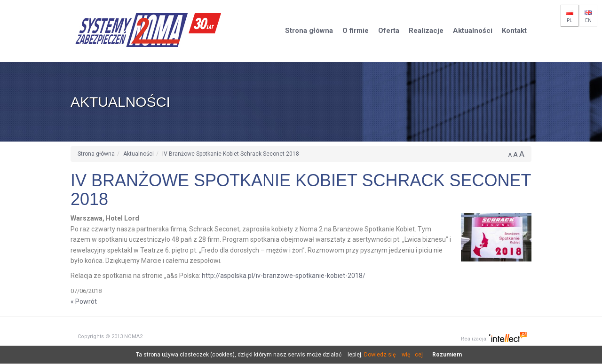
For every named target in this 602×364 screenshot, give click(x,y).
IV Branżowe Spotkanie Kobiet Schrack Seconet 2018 (231, 154)
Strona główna (96, 154)
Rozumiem (447, 355)
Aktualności (139, 154)
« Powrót (84, 301)
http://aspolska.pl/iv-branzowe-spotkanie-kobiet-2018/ (284, 276)
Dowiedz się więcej (393, 355)
